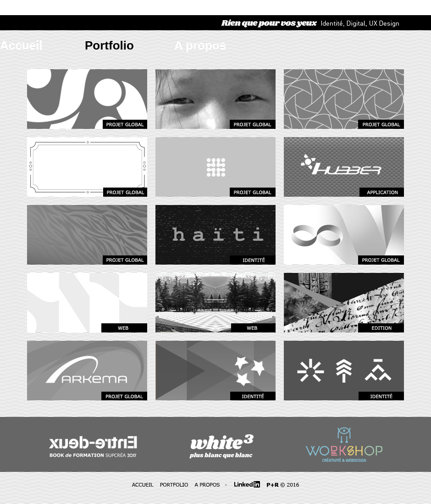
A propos (200, 45)
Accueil (21, 45)
